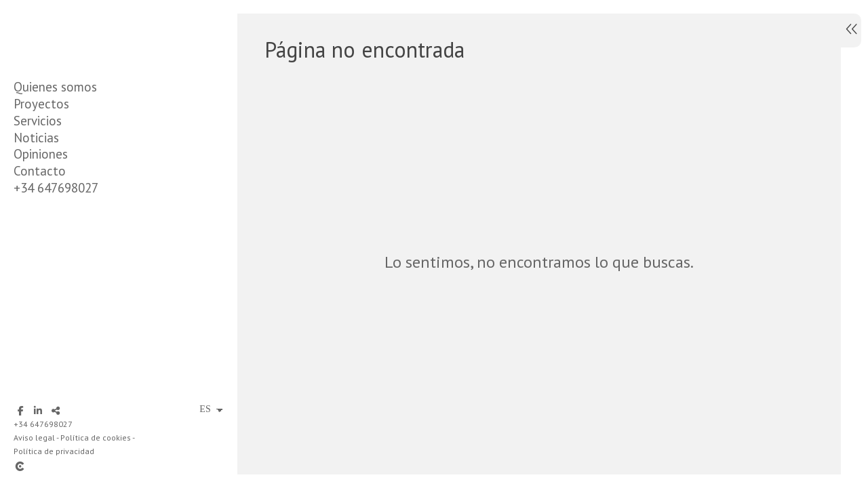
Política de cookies (96, 438)
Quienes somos (55, 87)
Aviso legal (34, 438)
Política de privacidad (54, 451)
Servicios (38, 121)
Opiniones (41, 154)
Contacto (40, 171)
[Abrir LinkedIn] (38, 411)
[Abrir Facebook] (20, 411)
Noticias (36, 138)
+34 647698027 (56, 188)
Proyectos (41, 104)
